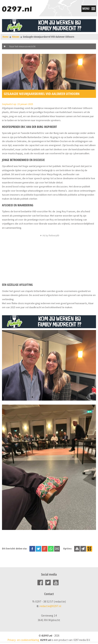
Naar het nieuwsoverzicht (22, 46)
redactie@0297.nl (50, 606)
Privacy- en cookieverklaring (23, 640)
